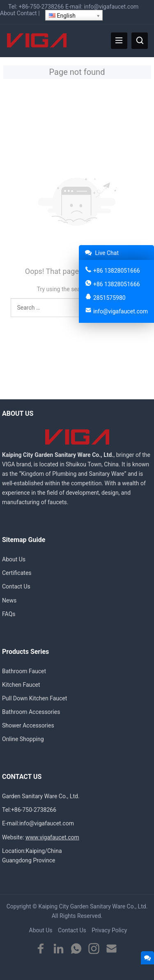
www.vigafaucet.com (52, 837)
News (9, 600)
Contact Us (16, 586)
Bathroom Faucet (24, 671)
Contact (27, 13)
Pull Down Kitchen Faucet (34, 698)
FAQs (9, 614)
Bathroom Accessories (31, 712)
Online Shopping (23, 739)
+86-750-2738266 (41, 7)
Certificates (17, 573)
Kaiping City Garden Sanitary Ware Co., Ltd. (93, 906)
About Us (14, 559)
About (8, 13)
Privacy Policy (109, 930)
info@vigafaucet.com (111, 7)
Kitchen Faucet (21, 685)
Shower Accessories (28, 725)
